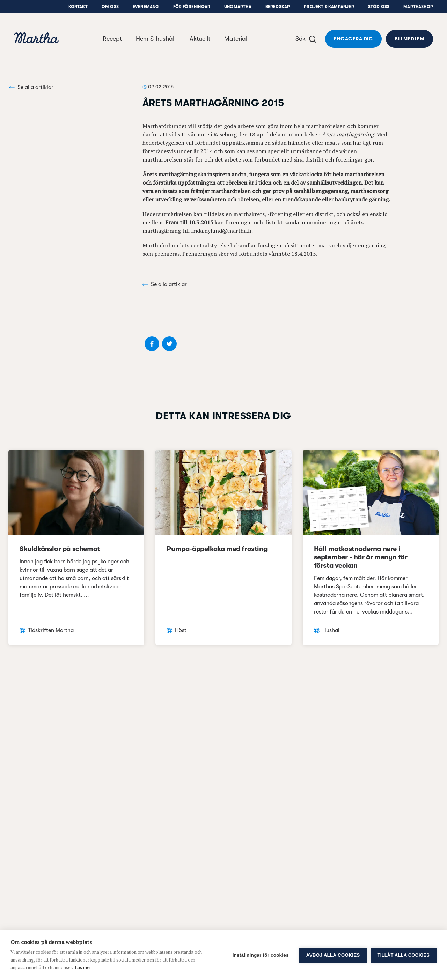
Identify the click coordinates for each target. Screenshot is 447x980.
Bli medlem (409, 39)
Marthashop (418, 7)
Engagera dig (353, 39)
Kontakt (78, 7)
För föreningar (192, 7)
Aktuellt (200, 39)
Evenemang (146, 7)
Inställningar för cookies (261, 955)
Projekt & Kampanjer (329, 7)
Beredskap (278, 7)
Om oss (110, 7)
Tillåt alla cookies (404, 955)
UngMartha (238, 7)
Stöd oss (379, 7)
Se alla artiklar (31, 87)
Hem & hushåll (156, 39)
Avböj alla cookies (333, 955)
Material (236, 39)
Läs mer (83, 967)
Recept (112, 39)
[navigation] (36, 39)
